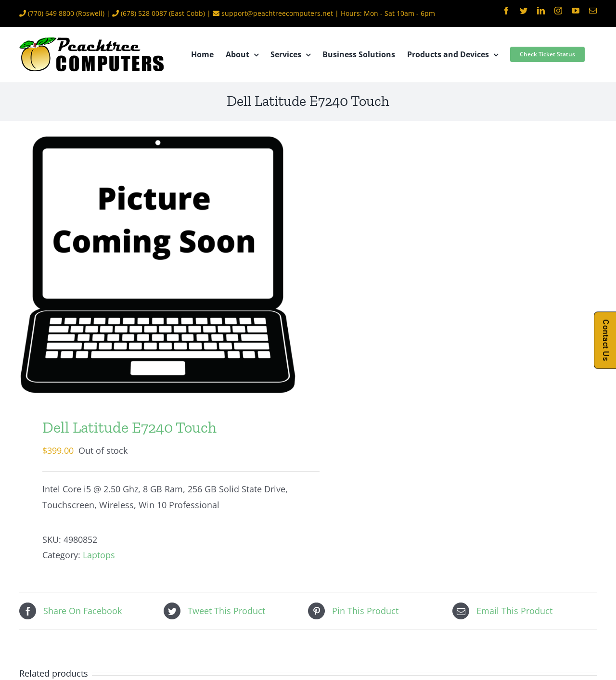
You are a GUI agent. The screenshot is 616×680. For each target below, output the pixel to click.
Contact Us (606, 340)
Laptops (99, 555)
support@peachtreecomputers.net (277, 13)
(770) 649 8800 (51, 13)
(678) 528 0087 (144, 13)
